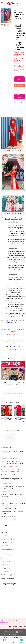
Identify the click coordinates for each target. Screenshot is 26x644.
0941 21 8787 (8, 483)
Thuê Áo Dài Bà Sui (6, 572)
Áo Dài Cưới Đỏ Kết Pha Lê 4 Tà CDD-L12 (19, 419)
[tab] (13, 111)
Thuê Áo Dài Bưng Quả (7, 575)
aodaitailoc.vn (4, 622)
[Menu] (2, 2)
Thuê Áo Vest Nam (6, 568)
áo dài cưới (10, 220)
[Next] (25, 415)
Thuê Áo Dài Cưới (6, 565)
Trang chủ (17, 9)
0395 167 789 (9, 466)
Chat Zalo (6, 638)
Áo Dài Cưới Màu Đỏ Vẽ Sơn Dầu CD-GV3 (7, 419)
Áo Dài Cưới (21, 103)
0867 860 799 (8, 492)
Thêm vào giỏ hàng (20, 96)
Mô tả (13, 111)
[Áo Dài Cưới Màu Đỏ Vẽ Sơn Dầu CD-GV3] (7, 410)
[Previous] (1, 415)
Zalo (13, 642)
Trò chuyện (22, 642)
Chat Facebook (18, 638)
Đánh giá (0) (13, 114)
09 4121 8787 (10, 500)
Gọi (4, 642)
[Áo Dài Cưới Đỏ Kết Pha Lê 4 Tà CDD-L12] (19, 410)
